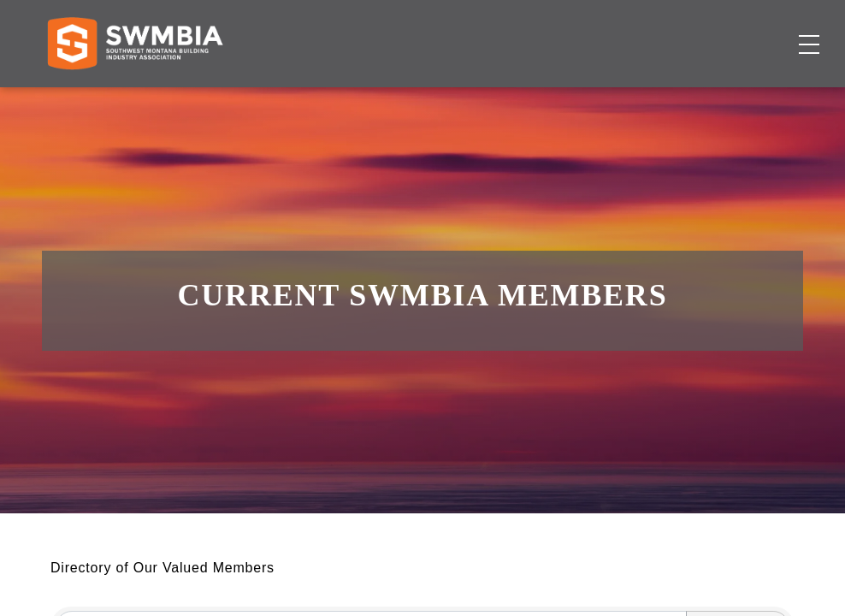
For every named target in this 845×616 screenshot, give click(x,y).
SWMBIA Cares (756, 30)
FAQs (678, 30)
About (612, 99)
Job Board (473, 99)
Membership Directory (341, 99)
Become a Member (726, 99)
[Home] (135, 99)
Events (549, 99)
